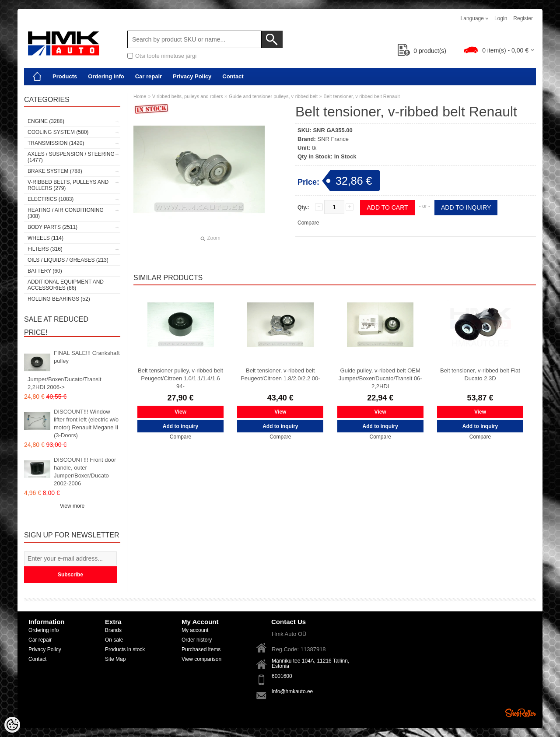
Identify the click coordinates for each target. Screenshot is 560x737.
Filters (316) (45, 249)
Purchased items (201, 649)
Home (140, 96)
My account (195, 630)
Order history (197, 640)
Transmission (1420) (56, 143)
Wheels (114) (45, 238)
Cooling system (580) (58, 132)
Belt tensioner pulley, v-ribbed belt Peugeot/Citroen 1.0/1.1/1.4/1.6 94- (180, 378)
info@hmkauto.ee (292, 691)
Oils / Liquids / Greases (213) (68, 260)
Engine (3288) (46, 121)
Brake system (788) (55, 171)
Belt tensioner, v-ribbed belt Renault (361, 96)
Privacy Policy (192, 76)
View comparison (201, 659)
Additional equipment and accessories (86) (66, 285)
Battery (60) (45, 271)
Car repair (149, 76)
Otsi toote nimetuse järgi (166, 56)
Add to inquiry (466, 207)
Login (501, 18)
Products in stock (125, 649)
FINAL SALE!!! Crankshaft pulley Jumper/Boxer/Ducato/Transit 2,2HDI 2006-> (74, 370)
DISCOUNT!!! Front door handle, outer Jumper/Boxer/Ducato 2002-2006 (85, 472)
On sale (114, 640)
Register (523, 18)
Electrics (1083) (51, 199)
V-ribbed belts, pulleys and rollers (188, 96)
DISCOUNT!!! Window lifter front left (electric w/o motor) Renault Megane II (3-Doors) (86, 423)
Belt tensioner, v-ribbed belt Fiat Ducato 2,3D (480, 374)
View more (72, 506)
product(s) (422, 51)
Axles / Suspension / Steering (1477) (71, 157)
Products (65, 76)
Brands (113, 630)
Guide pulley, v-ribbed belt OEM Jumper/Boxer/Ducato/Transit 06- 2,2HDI (380, 378)
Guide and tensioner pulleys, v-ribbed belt (273, 96)
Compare (308, 223)
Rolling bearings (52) (59, 299)
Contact (233, 76)
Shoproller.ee (521, 713)
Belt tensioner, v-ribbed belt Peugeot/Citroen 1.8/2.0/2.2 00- (280, 374)
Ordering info (106, 76)
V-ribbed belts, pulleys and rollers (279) (68, 185)
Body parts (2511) (52, 227)
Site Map (115, 659)
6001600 (282, 676)
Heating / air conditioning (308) (66, 213)
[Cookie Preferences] (12, 725)
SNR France (333, 139)
